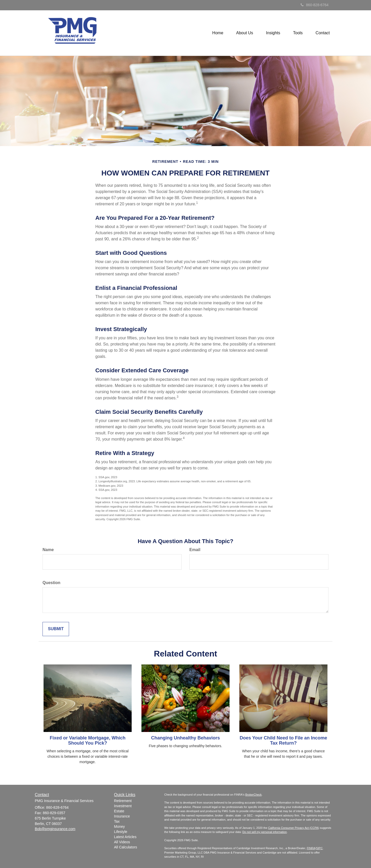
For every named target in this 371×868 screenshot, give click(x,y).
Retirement (123, 801)
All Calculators (126, 847)
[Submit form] (56, 629)
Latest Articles (125, 837)
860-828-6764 (315, 5)
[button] (245, 33)
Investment (123, 806)
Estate (119, 811)
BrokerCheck (254, 795)
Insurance (122, 816)
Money (120, 827)
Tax (117, 821)
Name (48, 550)
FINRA (311, 848)
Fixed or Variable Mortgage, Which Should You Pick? (88, 740)
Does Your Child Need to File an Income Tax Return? (283, 740)
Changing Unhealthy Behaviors (185, 738)
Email (195, 550)
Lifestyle (121, 832)
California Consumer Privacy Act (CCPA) (294, 828)
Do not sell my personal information (265, 832)
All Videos (122, 842)
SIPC (319, 848)
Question (51, 583)
